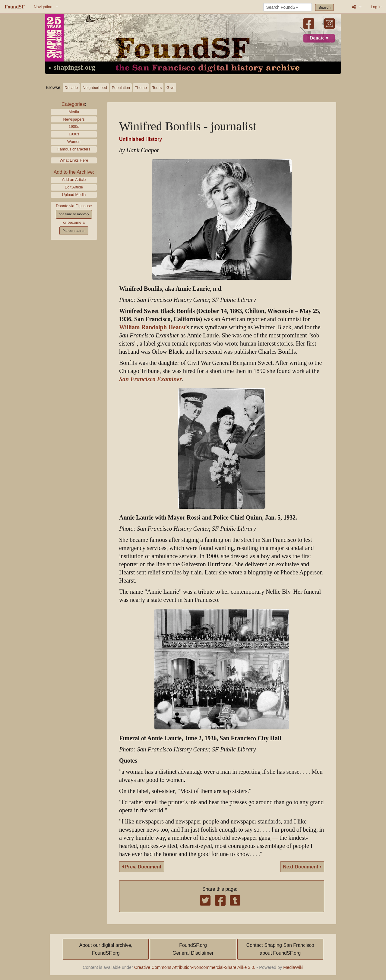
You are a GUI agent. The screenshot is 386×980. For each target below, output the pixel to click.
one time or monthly (74, 214)
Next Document (302, 867)
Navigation (43, 7)
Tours (157, 88)
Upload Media (74, 195)
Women (74, 142)
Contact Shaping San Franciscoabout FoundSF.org (280, 949)
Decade (71, 88)
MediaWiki (293, 967)
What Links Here (74, 160)
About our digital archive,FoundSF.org (106, 949)
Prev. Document (142, 867)
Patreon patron (74, 231)
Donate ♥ (319, 38)
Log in (376, 7)
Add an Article (74, 180)
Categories (73, 104)
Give (170, 88)
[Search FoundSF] (288, 7)
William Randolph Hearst (152, 327)
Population (121, 88)
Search (325, 7)
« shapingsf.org (72, 68)
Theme (141, 88)
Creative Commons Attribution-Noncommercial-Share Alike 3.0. (195, 967)
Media (74, 112)
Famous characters (74, 149)
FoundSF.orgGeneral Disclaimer (193, 949)
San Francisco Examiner (150, 379)
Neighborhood (95, 88)
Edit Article (74, 187)
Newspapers (74, 119)
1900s (74, 126)
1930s (74, 134)
